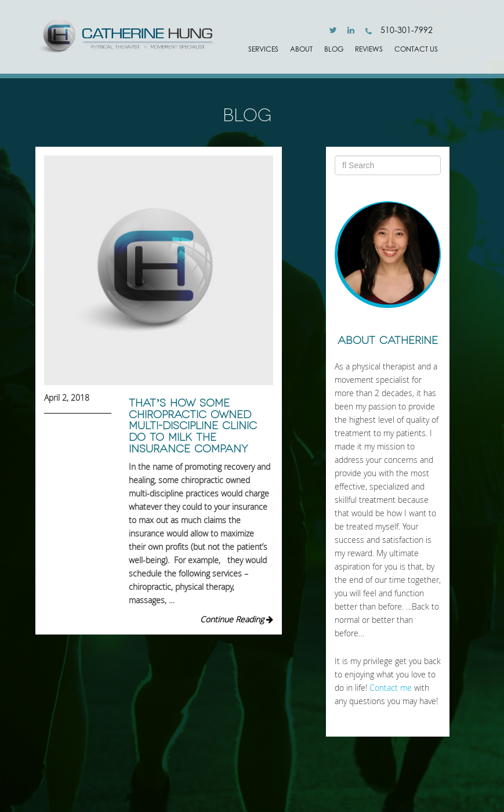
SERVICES (263, 49)
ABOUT (301, 49)
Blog (334, 49)
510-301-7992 (399, 30)
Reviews (369, 49)
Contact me (391, 688)
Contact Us (416, 49)
